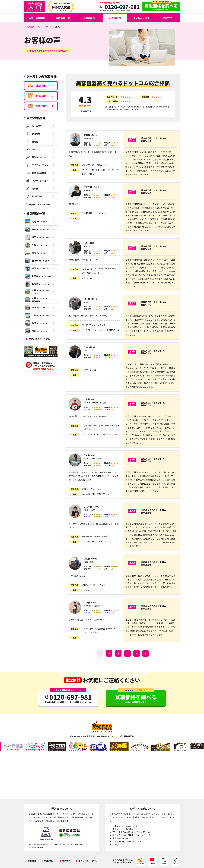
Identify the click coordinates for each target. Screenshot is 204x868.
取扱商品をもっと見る (40, 204)
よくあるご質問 (141, 18)
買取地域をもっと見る (40, 339)
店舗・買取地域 (37, 18)
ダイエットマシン (37, 165)
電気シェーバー (36, 157)
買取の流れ (89, 18)
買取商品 (75, 165)
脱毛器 (32, 142)
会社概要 (32, 861)
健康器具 (33, 134)
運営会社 (167, 18)
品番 (75, 170)
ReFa (31, 149)
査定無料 (73, 680)
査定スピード (112, 97)
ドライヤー (34, 196)
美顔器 (32, 188)
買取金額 (145, 97)
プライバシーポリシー (89, 861)
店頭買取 (37, 96)
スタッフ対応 (112, 101)
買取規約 (66, 861)
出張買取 (37, 86)
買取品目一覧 (63, 18)
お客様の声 (115, 18)
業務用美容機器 (36, 173)
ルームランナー (36, 126)
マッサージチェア (37, 181)
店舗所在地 (49, 861)
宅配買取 (37, 106)
